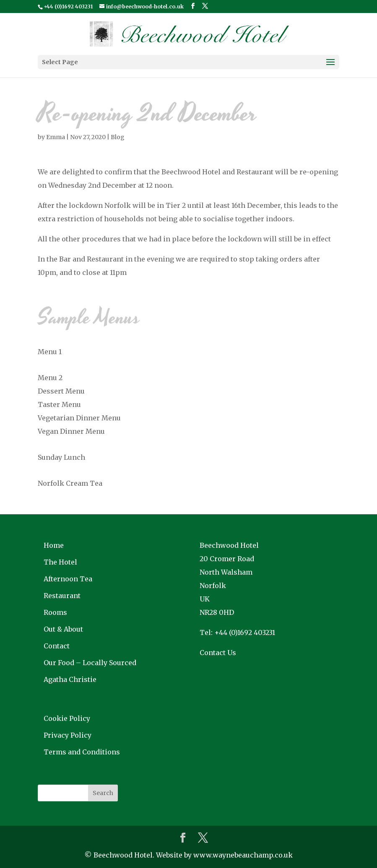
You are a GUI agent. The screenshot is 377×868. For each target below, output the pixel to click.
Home (54, 545)
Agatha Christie (70, 679)
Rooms (55, 612)
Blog (118, 137)
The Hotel (60, 562)
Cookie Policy (67, 718)
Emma (56, 137)
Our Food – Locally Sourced (90, 663)
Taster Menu (59, 404)
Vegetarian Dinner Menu (79, 418)
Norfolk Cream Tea (70, 483)
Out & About (63, 629)
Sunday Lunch (61, 457)
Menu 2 (50, 378)
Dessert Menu (61, 391)
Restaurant (62, 596)
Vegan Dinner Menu (71, 431)
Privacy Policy (68, 735)
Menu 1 (50, 352)
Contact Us (218, 653)
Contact (57, 646)
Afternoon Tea (68, 579)
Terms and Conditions (82, 752)
